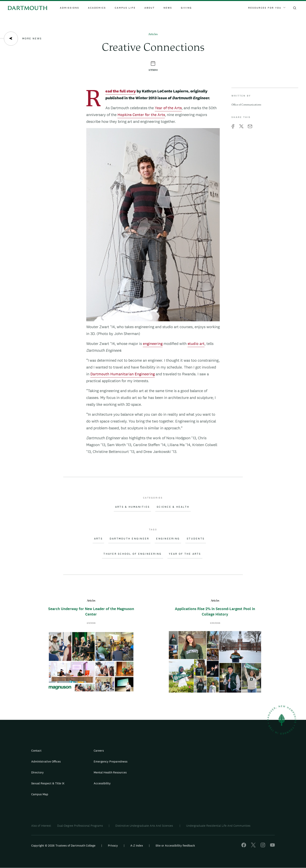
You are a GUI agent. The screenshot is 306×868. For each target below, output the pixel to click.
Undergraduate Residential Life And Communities (218, 826)
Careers (99, 751)
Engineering (168, 539)
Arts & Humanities (132, 507)
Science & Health (173, 507)
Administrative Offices (46, 761)
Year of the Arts (168, 108)
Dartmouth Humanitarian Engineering (123, 374)
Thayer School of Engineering (133, 554)
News (168, 8)
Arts (98, 539)
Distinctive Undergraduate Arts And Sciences (145, 826)
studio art (196, 344)
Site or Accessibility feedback (175, 845)
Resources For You (267, 8)
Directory (37, 772)
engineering (153, 344)
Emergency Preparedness (111, 761)
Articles (153, 34)
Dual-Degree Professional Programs (80, 826)
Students (196, 539)
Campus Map (40, 794)
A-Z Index (137, 845)
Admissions (70, 8)
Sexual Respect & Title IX (48, 783)
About (150, 8)
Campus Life (125, 8)
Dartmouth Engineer (129, 539)
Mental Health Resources (110, 772)
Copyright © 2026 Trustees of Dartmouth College (63, 845)
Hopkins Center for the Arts (141, 115)
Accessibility (102, 783)
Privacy (113, 845)
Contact (36, 751)
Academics (97, 8)
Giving (186, 8)
